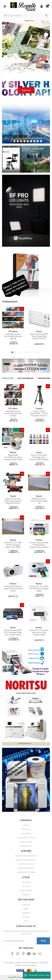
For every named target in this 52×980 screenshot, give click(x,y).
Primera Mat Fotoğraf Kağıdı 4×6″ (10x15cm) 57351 (13, 589)
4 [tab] (21, 141)
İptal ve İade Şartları (26, 868)
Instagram (26, 913)
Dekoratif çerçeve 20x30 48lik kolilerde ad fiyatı (13, 336)
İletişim (26, 825)
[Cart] (47, 6)
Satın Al (26, 90)
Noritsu (39, 584)
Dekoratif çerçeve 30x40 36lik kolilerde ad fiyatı (13, 413)
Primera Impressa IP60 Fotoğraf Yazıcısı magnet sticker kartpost (39, 545)
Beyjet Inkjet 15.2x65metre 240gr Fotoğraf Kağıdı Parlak (13, 457)
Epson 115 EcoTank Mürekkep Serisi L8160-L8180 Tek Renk (39, 457)
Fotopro (39, 409)
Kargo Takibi (26, 834)
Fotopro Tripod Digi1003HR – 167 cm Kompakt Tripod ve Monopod (39, 415)
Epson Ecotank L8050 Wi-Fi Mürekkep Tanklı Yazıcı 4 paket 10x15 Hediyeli (13, 634)
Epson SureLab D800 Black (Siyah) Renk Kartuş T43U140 (39, 336)
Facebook (26, 905)
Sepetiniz (26, 895)
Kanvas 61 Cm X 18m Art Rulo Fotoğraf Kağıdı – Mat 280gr (13, 545)
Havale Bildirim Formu (26, 838)
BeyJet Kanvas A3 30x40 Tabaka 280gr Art (39, 501)
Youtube (26, 917)
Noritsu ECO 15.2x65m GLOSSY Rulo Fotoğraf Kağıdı (39, 589)
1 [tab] (11, 141)
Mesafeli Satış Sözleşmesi (26, 856)
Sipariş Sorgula (26, 842)
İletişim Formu (26, 846)
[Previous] (5, 82)
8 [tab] (34, 141)
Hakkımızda (26, 829)
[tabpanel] (26, 82)
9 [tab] (38, 141)
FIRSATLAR (8, 378)
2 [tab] (14, 141)
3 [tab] (18, 141)
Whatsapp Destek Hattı (37, 975)
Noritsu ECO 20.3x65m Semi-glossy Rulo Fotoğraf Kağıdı (39, 632)
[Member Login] (42, 6)
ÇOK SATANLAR (25, 378)
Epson (39, 331)
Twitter (26, 909)
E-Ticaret (20, 977)
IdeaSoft (12, 977)
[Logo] (23, 6)
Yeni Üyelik (26, 882)
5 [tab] (24, 141)
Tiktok (26, 921)
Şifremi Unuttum (26, 890)
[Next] (47, 82)
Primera (39, 540)
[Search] (26, 16)
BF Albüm (13, 331)
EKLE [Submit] (43, 941)
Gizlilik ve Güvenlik (26, 864)
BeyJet (13, 452)
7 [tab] (31, 141)
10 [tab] (41, 141)
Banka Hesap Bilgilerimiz (26, 860)
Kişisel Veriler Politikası (26, 872)
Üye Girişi (26, 886)
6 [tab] (28, 141)
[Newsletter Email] (19, 941)
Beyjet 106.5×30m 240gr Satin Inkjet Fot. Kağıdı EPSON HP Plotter (13, 502)
